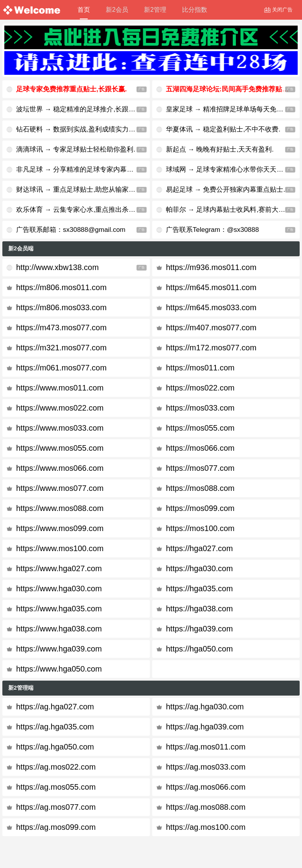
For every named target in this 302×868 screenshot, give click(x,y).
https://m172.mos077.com (211, 348)
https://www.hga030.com (59, 589)
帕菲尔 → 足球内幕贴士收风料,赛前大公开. (230, 210)
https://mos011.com (200, 368)
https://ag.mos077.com (56, 807)
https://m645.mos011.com (211, 287)
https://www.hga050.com (59, 669)
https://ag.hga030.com (205, 707)
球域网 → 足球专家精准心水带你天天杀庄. (229, 169)
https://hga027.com (199, 548)
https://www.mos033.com (60, 428)
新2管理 (155, 10)
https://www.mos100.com (60, 548)
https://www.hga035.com (59, 609)
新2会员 (117, 10)
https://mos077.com (200, 468)
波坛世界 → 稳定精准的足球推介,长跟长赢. (80, 109)
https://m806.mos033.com (61, 307)
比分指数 (195, 10)
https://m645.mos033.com (211, 307)
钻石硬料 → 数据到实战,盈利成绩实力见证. (80, 129)
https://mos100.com (200, 528)
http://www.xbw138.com (57, 267)
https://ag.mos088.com (206, 807)
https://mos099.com (200, 508)
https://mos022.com (200, 388)
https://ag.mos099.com (56, 827)
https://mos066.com (200, 448)
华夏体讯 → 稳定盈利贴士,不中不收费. (223, 129)
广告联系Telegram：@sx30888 (212, 230)
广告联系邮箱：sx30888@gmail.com (71, 230)
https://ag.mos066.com (206, 787)
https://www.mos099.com (60, 528)
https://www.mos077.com (60, 488)
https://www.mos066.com (60, 468)
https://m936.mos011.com (211, 267)
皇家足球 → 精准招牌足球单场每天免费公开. (232, 109)
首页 (84, 13)
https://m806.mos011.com (61, 287)
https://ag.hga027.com (55, 707)
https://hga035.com (199, 589)
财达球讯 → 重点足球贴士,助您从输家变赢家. (83, 190)
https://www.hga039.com (59, 649)
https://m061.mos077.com (61, 368)
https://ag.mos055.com (56, 787)
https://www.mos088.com (60, 508)
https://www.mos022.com (60, 408)
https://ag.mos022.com (56, 767)
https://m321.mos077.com (61, 348)
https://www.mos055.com (60, 448)
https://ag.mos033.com (206, 767)
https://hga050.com (199, 649)
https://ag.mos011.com (206, 747)
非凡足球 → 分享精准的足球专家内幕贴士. (79, 169)
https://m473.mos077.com (61, 328)
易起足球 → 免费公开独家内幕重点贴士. (226, 190)
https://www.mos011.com (60, 388)
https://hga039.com (199, 629)
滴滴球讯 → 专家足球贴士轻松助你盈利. (76, 149)
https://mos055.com (200, 428)
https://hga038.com (199, 609)
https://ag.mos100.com (206, 827)
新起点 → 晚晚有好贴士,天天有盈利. (220, 149)
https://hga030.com (199, 568)
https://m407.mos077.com (211, 328)
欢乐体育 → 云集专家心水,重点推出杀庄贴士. (83, 210)
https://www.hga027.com (59, 568)
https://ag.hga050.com (55, 747)
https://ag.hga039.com (205, 727)
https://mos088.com (200, 488)
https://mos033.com (200, 408)
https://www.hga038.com (59, 629)
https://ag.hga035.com (55, 727)
